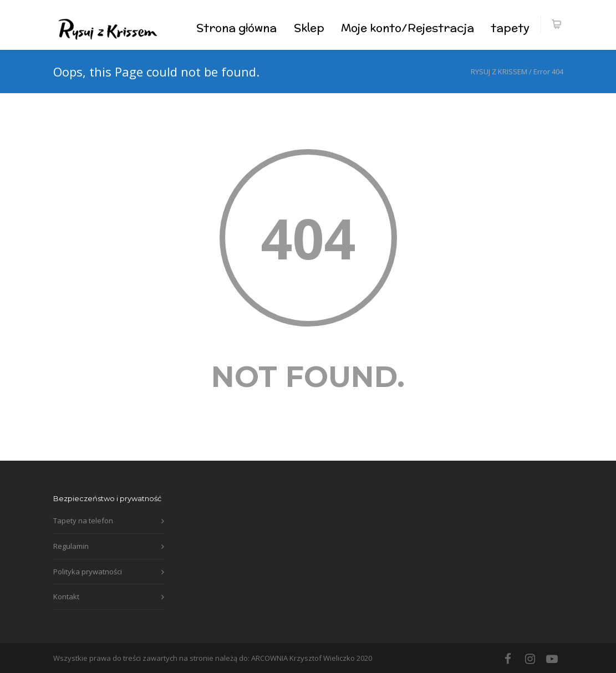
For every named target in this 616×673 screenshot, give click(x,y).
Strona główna (236, 27)
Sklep (309, 27)
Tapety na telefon (83, 521)
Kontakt (66, 596)
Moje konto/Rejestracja (408, 27)
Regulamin (71, 546)
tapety (510, 27)
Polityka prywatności (88, 572)
